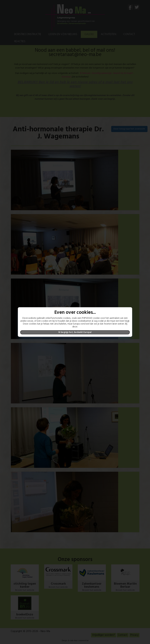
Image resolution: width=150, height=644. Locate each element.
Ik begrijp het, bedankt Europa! (75, 332)
